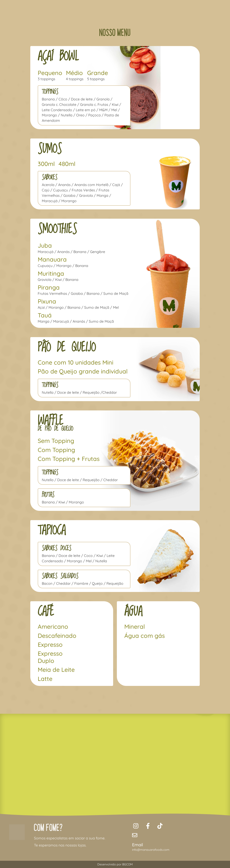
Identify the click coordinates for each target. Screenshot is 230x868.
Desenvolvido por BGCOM (115, 864)
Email (138, 845)
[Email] (135, 835)
